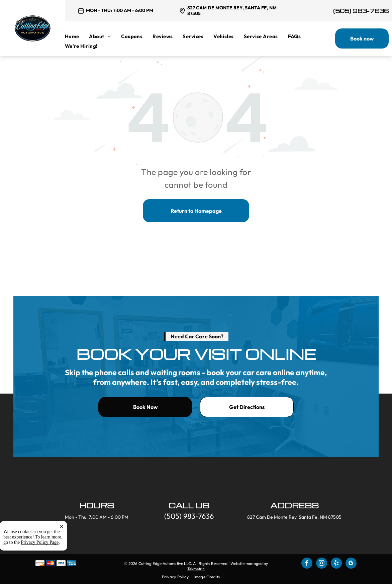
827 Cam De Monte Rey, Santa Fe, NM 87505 (232, 11)
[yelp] (336, 564)
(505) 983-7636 (361, 11)
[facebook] (307, 564)
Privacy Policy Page (40, 542)
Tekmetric (196, 569)
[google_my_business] (351, 564)
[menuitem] (77, 36)
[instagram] (322, 564)
